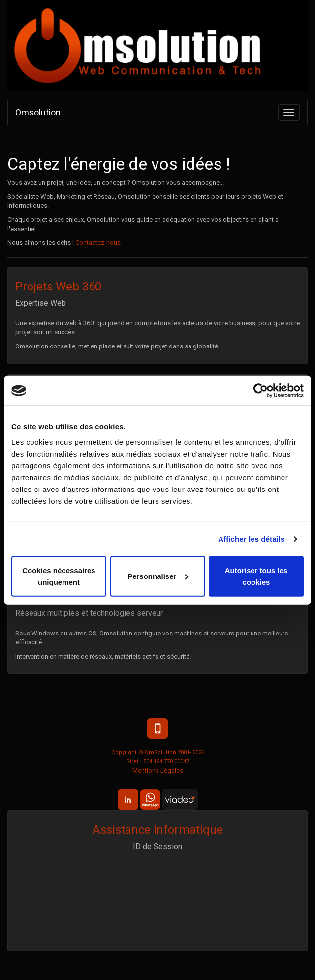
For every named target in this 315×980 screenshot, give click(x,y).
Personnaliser (158, 576)
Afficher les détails (251, 539)
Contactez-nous (98, 243)
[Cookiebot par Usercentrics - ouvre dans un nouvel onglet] (261, 391)
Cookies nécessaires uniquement (59, 576)
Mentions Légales (158, 770)
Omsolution (38, 112)
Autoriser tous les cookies (256, 576)
